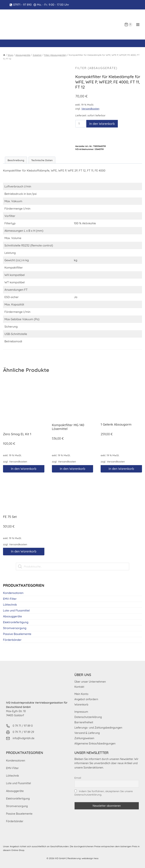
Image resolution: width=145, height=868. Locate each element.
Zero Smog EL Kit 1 (17, 434)
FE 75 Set (10, 517)
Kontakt (79, 687)
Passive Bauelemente (17, 634)
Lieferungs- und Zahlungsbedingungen (98, 728)
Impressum (81, 712)
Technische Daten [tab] (42, 160)
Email (78, 778)
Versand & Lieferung (87, 733)
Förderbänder (12, 640)
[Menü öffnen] (138, 24)
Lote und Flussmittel (16, 611)
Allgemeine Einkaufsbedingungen (95, 744)
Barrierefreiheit (84, 723)
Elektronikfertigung (16, 622)
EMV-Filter (10, 599)
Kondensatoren (13, 593)
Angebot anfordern (86, 699)
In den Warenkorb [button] (24, 469)
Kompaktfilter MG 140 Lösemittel (68, 427)
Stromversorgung (15, 628)
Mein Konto (81, 694)
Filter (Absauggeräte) (97, 68)
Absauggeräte (12, 617)
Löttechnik (10, 605)
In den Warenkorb (102, 124)
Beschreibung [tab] (16, 160)
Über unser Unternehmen (90, 682)
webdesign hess (90, 858)
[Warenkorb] (128, 25)
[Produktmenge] (80, 124)
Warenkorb (81, 705)
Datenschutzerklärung (88, 717)
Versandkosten (90, 109)
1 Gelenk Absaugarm (116, 425)
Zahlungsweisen (84, 738)
